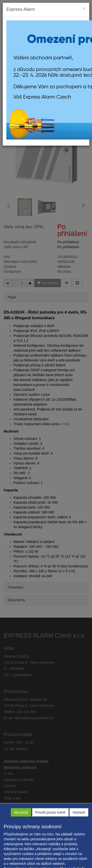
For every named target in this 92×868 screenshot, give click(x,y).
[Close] (84, 8)
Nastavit (79, 812)
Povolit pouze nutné (50, 812)
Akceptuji (21, 812)
